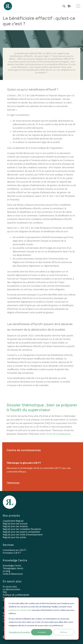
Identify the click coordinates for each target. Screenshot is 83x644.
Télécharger (13, 483)
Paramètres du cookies (20, 632)
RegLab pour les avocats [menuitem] (15, 524)
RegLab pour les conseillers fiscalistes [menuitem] (22, 529)
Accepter (42, 632)
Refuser (64, 632)
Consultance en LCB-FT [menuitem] (14, 550)
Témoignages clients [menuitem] (13, 568)
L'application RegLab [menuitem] (13, 521)
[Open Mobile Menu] (78, 6)
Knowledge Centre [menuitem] (12, 566)
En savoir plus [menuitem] (10, 587)
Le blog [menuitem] (6, 571)
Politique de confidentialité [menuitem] (16, 595)
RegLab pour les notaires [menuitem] (15, 526)
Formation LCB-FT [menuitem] (12, 553)
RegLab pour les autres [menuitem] (14, 537)
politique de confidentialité (20, 610)
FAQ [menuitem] (5, 592)
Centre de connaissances (58, 434)
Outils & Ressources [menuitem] (13, 574)
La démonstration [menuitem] (11, 589)
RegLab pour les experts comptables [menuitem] (21, 532)
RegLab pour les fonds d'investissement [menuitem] (23, 535)
